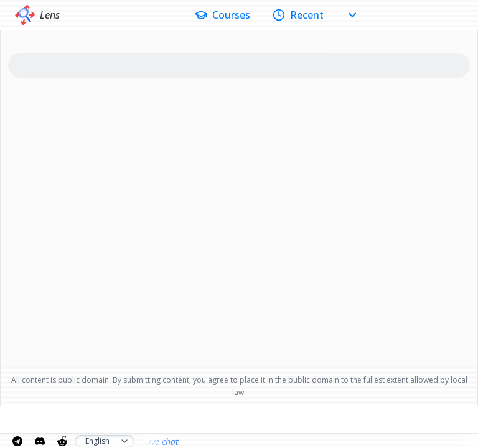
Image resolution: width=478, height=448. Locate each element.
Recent (298, 15)
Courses (223, 15)
